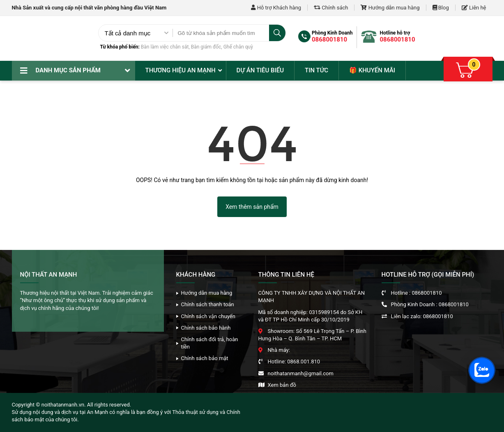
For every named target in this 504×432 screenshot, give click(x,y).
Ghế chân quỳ (238, 47)
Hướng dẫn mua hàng (390, 8)
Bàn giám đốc (206, 47)
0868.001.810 (304, 362)
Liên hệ (474, 8)
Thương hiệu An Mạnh (181, 70)
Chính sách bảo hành (206, 328)
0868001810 (329, 39)
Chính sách (331, 8)
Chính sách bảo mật (205, 358)
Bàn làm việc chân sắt (165, 47)
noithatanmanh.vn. (64, 405)
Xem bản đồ (282, 385)
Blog (441, 8)
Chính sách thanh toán (208, 304)
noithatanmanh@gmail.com (301, 373)
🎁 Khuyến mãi (372, 70)
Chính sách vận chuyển (208, 316)
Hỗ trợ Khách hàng (276, 8)
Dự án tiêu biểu (260, 70)
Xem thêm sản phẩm (252, 207)
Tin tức (316, 70)
